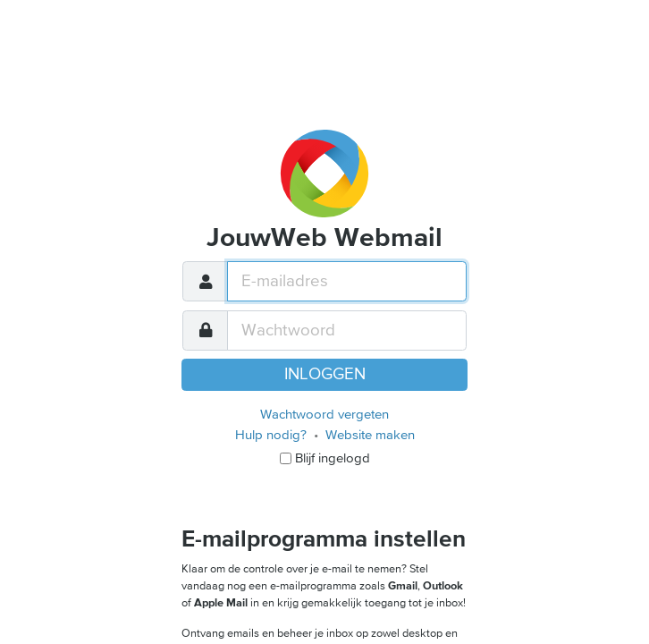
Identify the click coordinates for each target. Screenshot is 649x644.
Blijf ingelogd (333, 458)
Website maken (370, 435)
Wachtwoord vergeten (324, 414)
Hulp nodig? (271, 435)
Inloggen (325, 374)
